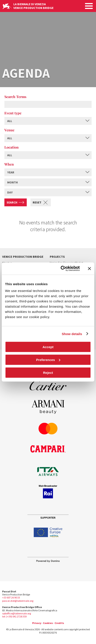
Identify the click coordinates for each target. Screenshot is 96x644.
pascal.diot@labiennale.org (18, 601)
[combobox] (48, 121)
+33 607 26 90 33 (11, 597)
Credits (59, 623)
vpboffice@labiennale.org (17, 613)
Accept (48, 347)
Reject (48, 372)
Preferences (48, 360)
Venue (9, 130)
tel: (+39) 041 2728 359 (14, 616)
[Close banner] (89, 268)
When (9, 164)
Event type (13, 113)
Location (12, 147)
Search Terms (15, 97)
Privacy (37, 623)
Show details (72, 334)
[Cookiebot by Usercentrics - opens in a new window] (61, 269)
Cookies (48, 623)
